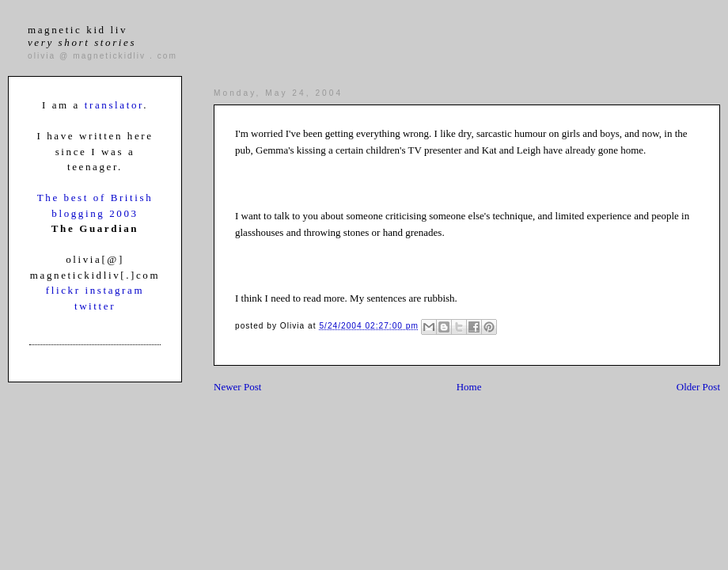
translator (114, 105)
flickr (66, 290)
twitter (95, 306)
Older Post (698, 387)
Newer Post (237, 387)
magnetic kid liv (82, 36)
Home (469, 387)
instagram (114, 290)
